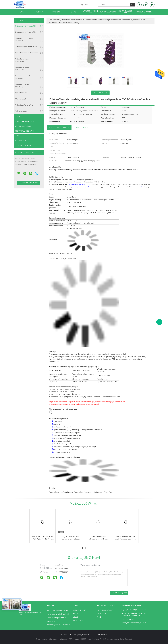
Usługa (76, 617)
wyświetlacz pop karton (83, 492)
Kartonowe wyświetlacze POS (29, 32)
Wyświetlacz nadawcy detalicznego (29, 86)
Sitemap (64, 635)
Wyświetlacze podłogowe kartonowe (29, 40)
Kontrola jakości (108, 12)
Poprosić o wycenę (144, 12)
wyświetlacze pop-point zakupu (61, 492)
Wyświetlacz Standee (29, 93)
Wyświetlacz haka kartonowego (29, 53)
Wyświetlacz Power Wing (29, 105)
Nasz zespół (78, 620)
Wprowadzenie (79, 610)
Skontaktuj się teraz (100, 93)
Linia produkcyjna (105, 610)
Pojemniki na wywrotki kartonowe (29, 77)
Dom (22, 12)
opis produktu (82, 128)
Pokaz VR (56, 12)
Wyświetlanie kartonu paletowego (29, 60)
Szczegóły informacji (59, 128)
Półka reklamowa (29, 111)
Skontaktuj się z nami (125, 12)
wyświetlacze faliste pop (103, 492)
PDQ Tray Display (29, 99)
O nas (73, 12)
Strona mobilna (101, 635)
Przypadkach (20, 141)
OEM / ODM (102, 614)
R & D (99, 617)
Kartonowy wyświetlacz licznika (29, 47)
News (17, 136)
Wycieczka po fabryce (91, 12)
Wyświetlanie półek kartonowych (29, 69)
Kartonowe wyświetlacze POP (29, 26)
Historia (76, 614)
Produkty (39, 12)
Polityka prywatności (81, 635)
